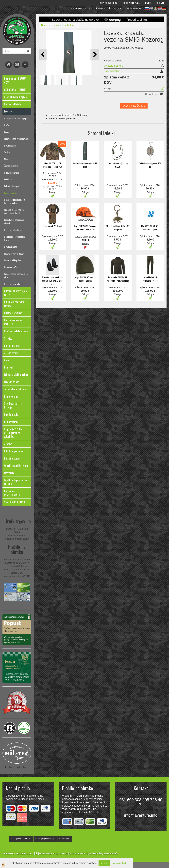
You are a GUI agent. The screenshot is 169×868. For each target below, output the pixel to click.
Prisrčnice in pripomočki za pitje (16, 275)
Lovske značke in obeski (14, 253)
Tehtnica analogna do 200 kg (150, 165)
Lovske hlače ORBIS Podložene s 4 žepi (150, 279)
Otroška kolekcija (11, 173)
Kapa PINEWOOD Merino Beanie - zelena (85, 279)
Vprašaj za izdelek (113, 66)
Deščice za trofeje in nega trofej (15, 238)
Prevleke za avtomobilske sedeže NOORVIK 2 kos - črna (53, 281)
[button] (95, 55)
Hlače (7, 125)
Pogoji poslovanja (131, 3)
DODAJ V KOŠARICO (134, 106)
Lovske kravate (10, 193)
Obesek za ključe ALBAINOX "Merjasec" (118, 228)
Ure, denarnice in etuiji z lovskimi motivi (15, 201)
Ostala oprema (10, 247)
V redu (104, 863)
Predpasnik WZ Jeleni (52, 226)
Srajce (7, 152)
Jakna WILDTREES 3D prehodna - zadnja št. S (52, 165)
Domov (45, 25)
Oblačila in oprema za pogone (17, 118)
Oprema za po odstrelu (14, 284)
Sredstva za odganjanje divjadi (14, 221)
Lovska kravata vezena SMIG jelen (85, 165)
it (155, 8)
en (151, 8)
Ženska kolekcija (11, 166)
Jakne (6, 132)
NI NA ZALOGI (86, 220)
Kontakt (160, 3)
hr (160, 8)
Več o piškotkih (121, 863)
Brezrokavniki (10, 145)
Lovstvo (55, 25)
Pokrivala (8, 179)
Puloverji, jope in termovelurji (17, 139)
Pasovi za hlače (11, 267)
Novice (148, 3)
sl (147, 8)
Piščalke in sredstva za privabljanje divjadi (14, 211)
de (164, 8)
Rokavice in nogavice (13, 186)
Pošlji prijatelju (111, 71)
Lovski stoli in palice (13, 260)
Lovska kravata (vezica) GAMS (118, 165)
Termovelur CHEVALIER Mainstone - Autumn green (118, 279)
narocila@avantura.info (105, 853)
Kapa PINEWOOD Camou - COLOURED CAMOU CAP (85, 228)
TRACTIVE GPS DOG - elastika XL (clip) (150, 228)
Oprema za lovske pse (14, 230)
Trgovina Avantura (108, 3)
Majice (7, 159)
